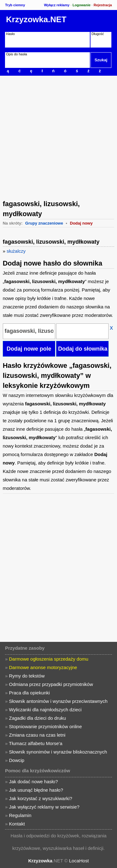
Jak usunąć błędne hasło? (36, 790)
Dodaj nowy (81, 223)
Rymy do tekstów (27, 676)
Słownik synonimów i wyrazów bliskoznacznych (58, 752)
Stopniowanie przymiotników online (45, 726)
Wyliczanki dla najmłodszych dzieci (45, 710)
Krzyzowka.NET (36, 19)
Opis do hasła (16, 54)
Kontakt (17, 824)
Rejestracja (103, 5)
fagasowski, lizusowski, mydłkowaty (51, 242)
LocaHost (79, 861)
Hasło (10, 34)
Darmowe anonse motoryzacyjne (43, 667)
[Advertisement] (58, 137)
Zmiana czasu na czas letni (37, 735)
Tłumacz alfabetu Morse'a (36, 743)
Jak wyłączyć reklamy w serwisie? (44, 807)
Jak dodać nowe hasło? (34, 782)
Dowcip (17, 760)
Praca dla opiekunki (29, 693)
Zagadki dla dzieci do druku (38, 718)
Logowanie (82, 5)
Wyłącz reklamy (57, 5)
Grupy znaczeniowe (44, 223)
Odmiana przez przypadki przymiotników (51, 684)
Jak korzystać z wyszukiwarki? (41, 798)
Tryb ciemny (15, 5)
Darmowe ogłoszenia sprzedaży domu (49, 659)
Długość (98, 34)
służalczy (16, 251)
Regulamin (20, 815)
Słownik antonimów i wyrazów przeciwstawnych (58, 701)
